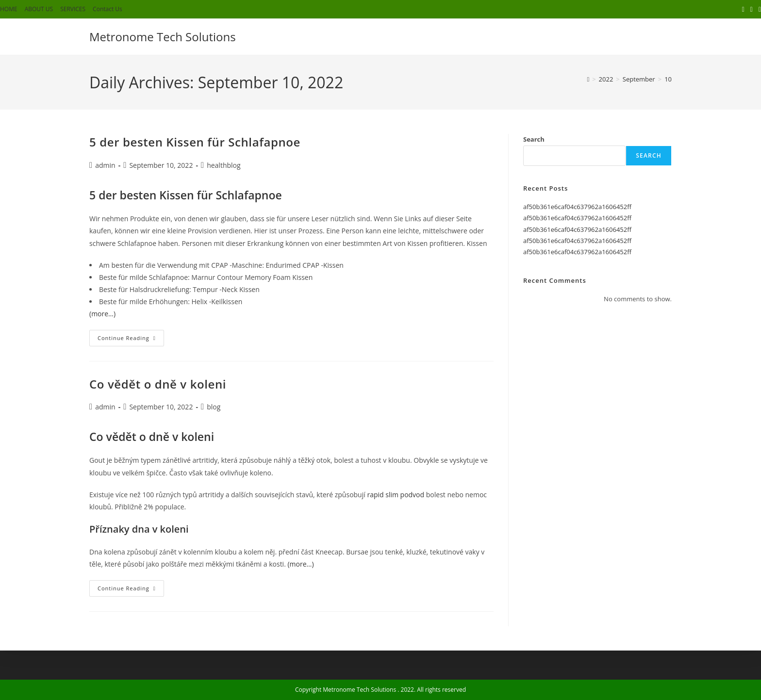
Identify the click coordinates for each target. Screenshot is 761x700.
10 (668, 79)
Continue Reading (131, 340)
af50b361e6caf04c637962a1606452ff (577, 207)
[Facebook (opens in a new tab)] (752, 9)
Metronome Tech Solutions (163, 37)
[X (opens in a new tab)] (743, 9)
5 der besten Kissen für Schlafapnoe (195, 142)
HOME (9, 9)
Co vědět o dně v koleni (158, 384)
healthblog (223, 165)
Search (534, 139)
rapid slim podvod (396, 495)
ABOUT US (39, 9)
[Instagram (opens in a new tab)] (758, 9)
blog (214, 407)
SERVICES (73, 9)
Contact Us (108, 9)
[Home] (588, 79)
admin (105, 165)
